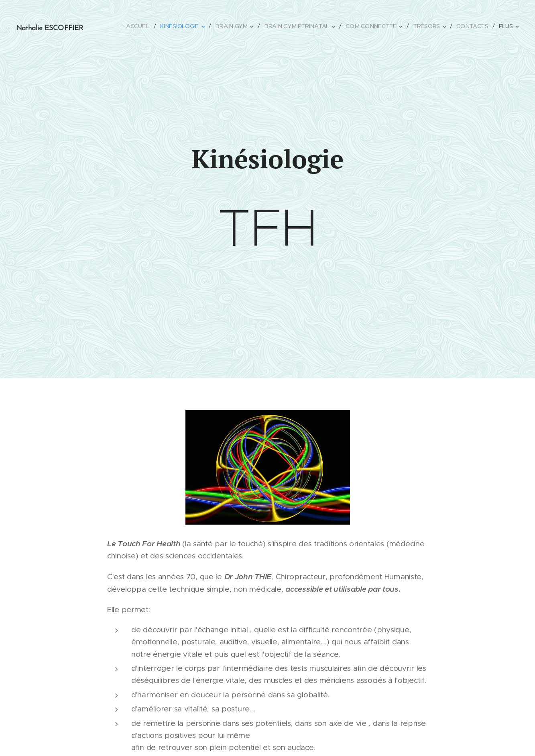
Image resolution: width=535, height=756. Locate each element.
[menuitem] (142, 26)
